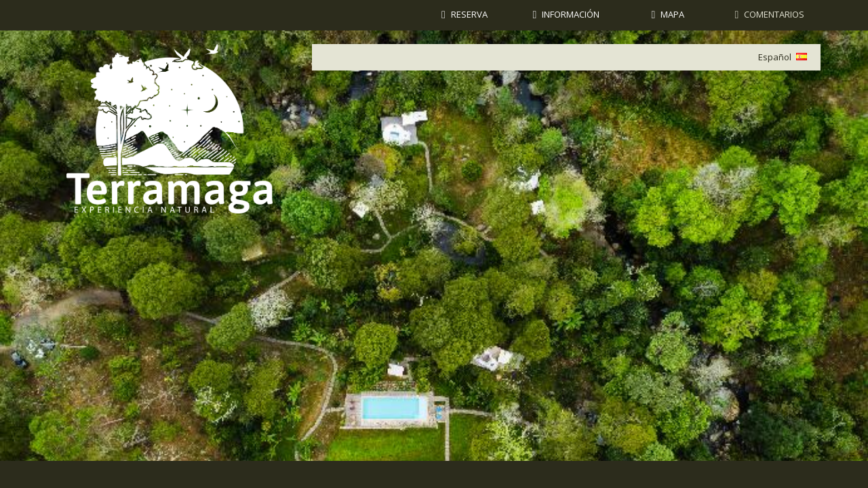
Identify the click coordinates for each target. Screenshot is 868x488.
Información (571, 14)
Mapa (672, 14)
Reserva (469, 14)
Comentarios (774, 14)
